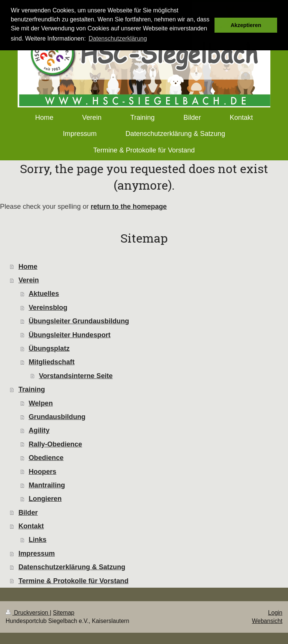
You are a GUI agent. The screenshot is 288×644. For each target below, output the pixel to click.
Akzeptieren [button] (246, 25)
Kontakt (31, 526)
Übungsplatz (49, 348)
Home (28, 267)
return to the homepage (129, 207)
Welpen (40, 403)
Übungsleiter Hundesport (69, 335)
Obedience (46, 458)
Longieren (45, 499)
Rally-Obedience (55, 444)
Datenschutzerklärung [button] (118, 38)
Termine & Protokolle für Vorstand (73, 581)
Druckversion (28, 613)
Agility (39, 430)
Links (37, 540)
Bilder (28, 513)
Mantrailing (47, 485)
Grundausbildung (57, 417)
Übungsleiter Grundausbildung (79, 321)
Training (32, 389)
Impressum (37, 554)
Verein (29, 280)
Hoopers (42, 472)
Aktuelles (44, 294)
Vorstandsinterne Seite (76, 376)
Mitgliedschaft (51, 362)
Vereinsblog (48, 308)
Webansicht (267, 621)
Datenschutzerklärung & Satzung (72, 567)
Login (275, 613)
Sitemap (64, 613)
